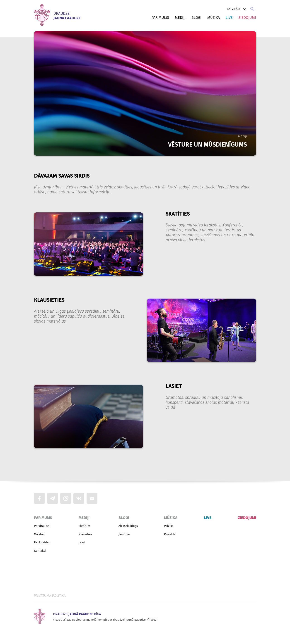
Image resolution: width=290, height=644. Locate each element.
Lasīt (82, 542)
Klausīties (85, 534)
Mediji (180, 18)
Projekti (169, 534)
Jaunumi (124, 534)
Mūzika (214, 18)
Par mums (160, 18)
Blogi (196, 18)
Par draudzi (42, 526)
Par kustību (42, 542)
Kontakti (40, 551)
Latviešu (237, 9)
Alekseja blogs (128, 526)
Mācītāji (39, 534)
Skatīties (85, 526)
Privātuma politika (50, 596)
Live (229, 18)
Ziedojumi (247, 18)
